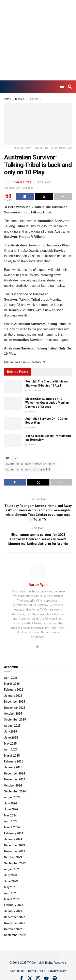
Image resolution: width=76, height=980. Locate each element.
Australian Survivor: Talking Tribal (28, 470)
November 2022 (15, 923)
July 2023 (10, 875)
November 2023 (15, 851)
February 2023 (14, 905)
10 (15, 458)
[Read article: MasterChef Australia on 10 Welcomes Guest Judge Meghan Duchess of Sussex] (13, 403)
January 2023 (13, 911)
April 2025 (11, 749)
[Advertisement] (38, 40)
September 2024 (15, 791)
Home (7, 99)
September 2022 (15, 935)
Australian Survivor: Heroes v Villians (31, 464)
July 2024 (10, 803)
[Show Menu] (62, 87)
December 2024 (14, 773)
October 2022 (13, 929)
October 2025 (13, 714)
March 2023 (12, 899)
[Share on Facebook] (25, 197)
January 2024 (13, 839)
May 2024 (10, 815)
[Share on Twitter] (44, 197)
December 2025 (14, 702)
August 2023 (12, 869)
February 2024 (14, 833)
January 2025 (13, 767)
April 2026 (11, 678)
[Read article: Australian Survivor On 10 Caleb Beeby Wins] (13, 423)
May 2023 (10, 887)
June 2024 (11, 809)
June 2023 (11, 881)
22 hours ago (34, 391)
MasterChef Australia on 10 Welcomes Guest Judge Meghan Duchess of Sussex (47, 403)
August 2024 (12, 797)
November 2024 (15, 779)
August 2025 (12, 726)
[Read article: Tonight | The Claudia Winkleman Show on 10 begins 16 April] (13, 386)
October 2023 (13, 857)
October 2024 (13, 786)
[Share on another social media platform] (63, 197)
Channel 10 (35, 99)
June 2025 (11, 738)
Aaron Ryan (24, 182)
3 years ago (44, 182)
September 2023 (15, 863)
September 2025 (15, 720)
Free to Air (20, 99)
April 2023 (11, 893)
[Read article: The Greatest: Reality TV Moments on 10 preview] (13, 441)
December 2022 (14, 917)
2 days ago (32, 428)
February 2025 (14, 761)
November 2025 (15, 708)
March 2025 (12, 756)
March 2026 (12, 684)
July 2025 (10, 732)
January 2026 (13, 696)
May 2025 (10, 744)
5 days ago (32, 445)
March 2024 (12, 827)
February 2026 (14, 690)
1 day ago (32, 412)
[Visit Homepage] (4, 87)
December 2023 (14, 845)
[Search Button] (70, 87)
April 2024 (11, 821)
